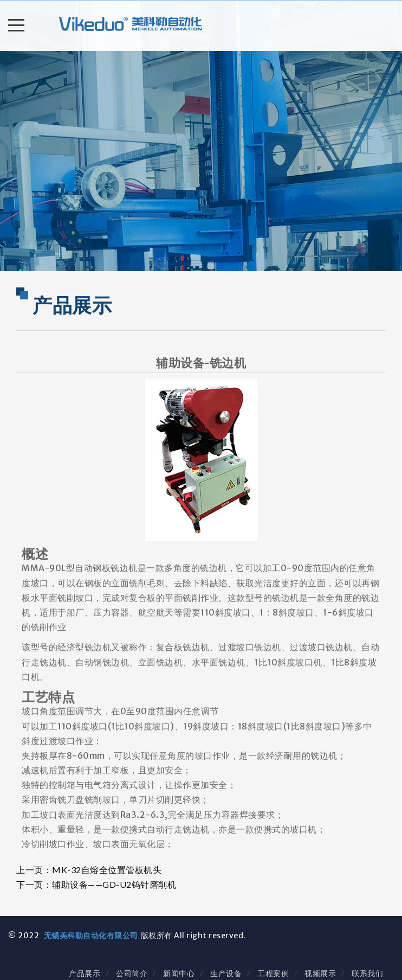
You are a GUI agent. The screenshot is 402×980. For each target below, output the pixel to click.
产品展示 (85, 973)
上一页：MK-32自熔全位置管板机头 (89, 870)
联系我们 (367, 973)
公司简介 (132, 973)
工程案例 (273, 973)
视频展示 (320, 973)
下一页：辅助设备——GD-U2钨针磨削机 (96, 884)
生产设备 (226, 973)
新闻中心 (179, 973)
